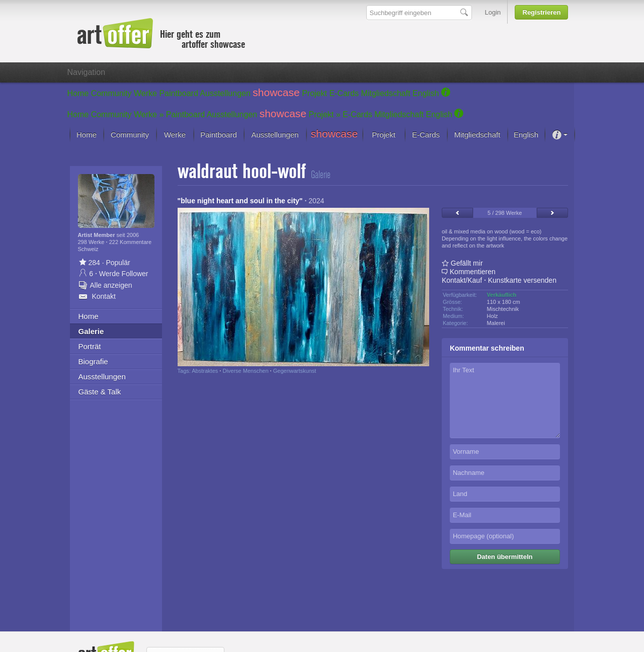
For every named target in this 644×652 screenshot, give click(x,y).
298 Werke (92, 242)
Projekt (314, 93)
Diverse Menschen (245, 371)
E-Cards (344, 93)
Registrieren (542, 12)
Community (111, 93)
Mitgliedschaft (386, 93)
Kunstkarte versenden (522, 280)
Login (493, 12)
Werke (145, 93)
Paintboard (178, 93)
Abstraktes (205, 371)
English (426, 93)
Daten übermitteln (505, 557)
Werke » (149, 114)
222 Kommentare (130, 242)
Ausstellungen (225, 93)
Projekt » (325, 114)
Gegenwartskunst (295, 371)
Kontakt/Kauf (462, 280)
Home (78, 93)
